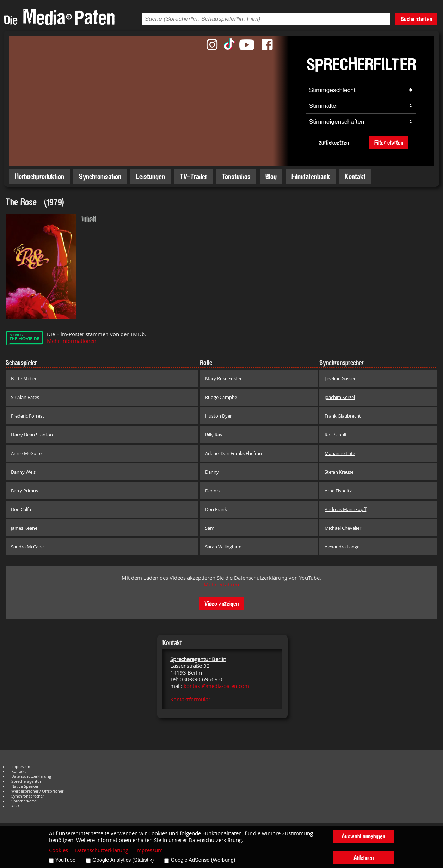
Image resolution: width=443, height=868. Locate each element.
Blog (271, 176)
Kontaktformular (190, 699)
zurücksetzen (334, 143)
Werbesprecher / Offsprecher (37, 791)
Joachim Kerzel (340, 397)
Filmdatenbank (311, 176)
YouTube (66, 860)
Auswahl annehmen (363, 836)
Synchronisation (100, 176)
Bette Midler (24, 378)
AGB (15, 806)
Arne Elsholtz (338, 491)
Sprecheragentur (26, 781)
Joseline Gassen (341, 378)
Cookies (59, 850)
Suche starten (416, 19)
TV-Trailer (193, 176)
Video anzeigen (221, 604)
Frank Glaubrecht (343, 416)
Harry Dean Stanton (32, 435)
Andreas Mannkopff (345, 509)
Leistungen (150, 176)
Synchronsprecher (28, 796)
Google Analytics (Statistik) (123, 860)
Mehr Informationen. (72, 341)
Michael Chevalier (343, 528)
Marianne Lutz (340, 453)
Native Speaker (25, 786)
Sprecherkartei (24, 801)
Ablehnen (364, 858)
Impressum (21, 767)
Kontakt (355, 176)
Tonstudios (236, 176)
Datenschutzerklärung (31, 776)
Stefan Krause (339, 472)
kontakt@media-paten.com (216, 686)
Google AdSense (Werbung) (203, 860)
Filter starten (389, 143)
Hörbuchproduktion (39, 176)
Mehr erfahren (221, 584)
